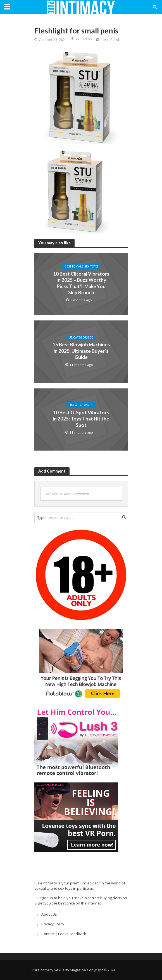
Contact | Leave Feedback (64, 934)
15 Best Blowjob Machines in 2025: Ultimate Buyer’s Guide (81, 351)
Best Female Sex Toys (81, 266)
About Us (49, 914)
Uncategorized (81, 337)
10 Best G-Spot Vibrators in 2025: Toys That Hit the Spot (81, 419)
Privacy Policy (53, 924)
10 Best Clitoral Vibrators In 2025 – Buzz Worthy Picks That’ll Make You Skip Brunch (81, 283)
